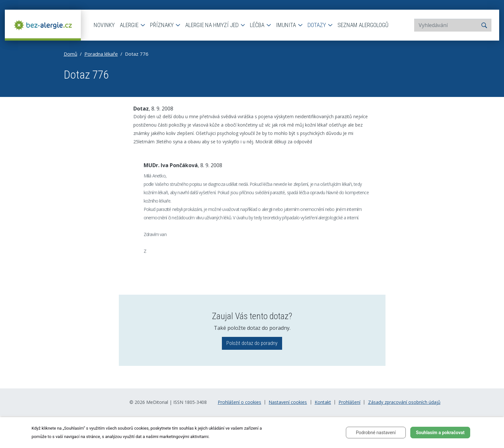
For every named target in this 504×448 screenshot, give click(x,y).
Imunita (287, 25)
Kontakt (323, 402)
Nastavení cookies (288, 402)
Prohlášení (349, 402)
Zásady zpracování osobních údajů (404, 402)
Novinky (104, 25)
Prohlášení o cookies (239, 402)
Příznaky (162, 25)
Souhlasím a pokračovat (440, 433)
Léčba (258, 25)
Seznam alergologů (363, 25)
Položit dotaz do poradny (252, 343)
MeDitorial (157, 402)
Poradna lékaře (101, 54)
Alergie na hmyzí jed (213, 25)
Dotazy (317, 25)
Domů (71, 54)
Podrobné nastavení (376, 433)
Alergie (130, 25)
